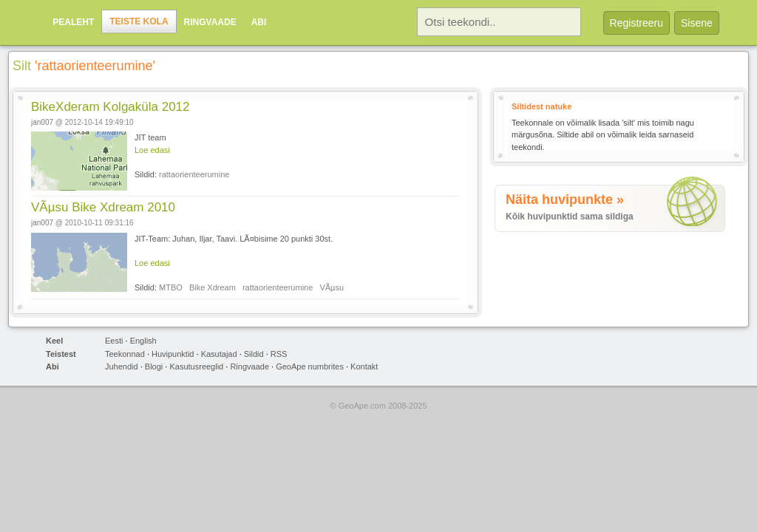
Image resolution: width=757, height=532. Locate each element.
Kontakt (364, 366)
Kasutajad (219, 354)
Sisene (697, 23)
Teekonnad (125, 354)
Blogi (154, 366)
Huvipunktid (173, 354)
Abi (259, 22)
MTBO (171, 287)
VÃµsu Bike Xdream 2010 (103, 207)
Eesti (114, 341)
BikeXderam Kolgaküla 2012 (111, 107)
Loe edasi (152, 150)
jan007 (42, 122)
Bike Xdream (213, 287)
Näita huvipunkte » (565, 199)
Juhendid (122, 366)
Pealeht (73, 22)
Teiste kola (139, 21)
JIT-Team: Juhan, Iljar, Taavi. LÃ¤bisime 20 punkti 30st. (234, 239)
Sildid (254, 354)
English (143, 341)
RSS (279, 354)
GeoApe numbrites (310, 366)
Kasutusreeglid (196, 366)
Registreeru (637, 23)
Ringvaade (210, 22)
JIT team (150, 137)
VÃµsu (332, 287)
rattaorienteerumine (194, 174)
